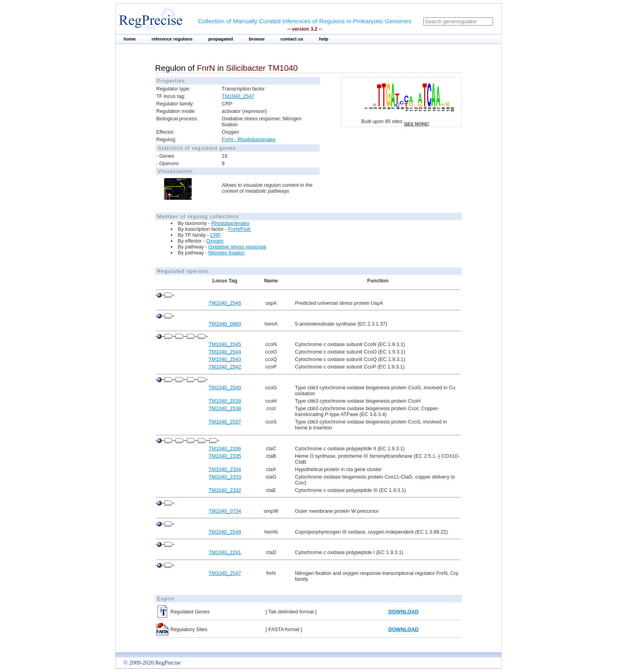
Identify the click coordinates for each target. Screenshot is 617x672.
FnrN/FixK (240, 229)
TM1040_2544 (225, 352)
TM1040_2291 (225, 552)
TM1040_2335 (225, 456)
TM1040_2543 (225, 359)
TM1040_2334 (225, 469)
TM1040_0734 (225, 511)
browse (257, 39)
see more (416, 124)
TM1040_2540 (225, 388)
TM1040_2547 (238, 96)
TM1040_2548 (225, 532)
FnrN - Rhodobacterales (249, 139)
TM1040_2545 (225, 344)
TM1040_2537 (225, 422)
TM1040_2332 (225, 490)
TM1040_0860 (225, 324)
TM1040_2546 (225, 303)
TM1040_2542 (225, 367)
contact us (292, 39)
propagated (221, 39)
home (130, 39)
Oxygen (215, 241)
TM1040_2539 (225, 401)
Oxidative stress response (237, 247)
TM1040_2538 (225, 408)
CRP (215, 235)
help (324, 39)
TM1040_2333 (225, 477)
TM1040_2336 (225, 448)
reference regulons (172, 39)
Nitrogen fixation (226, 253)
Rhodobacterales (230, 223)
